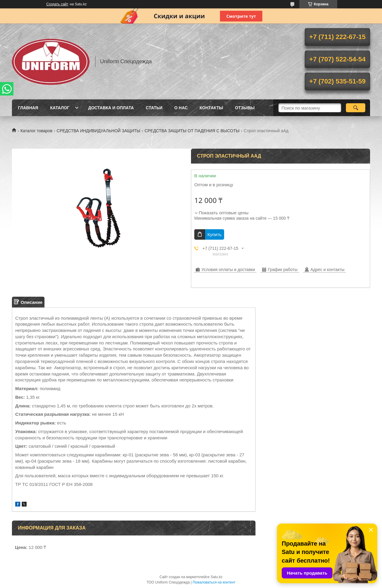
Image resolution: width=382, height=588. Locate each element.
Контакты (211, 108)
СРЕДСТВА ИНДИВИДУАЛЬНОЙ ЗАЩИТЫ (98, 131)
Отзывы (245, 108)
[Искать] (356, 108)
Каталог (60, 108)
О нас (181, 108)
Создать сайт (57, 4)
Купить (214, 234)
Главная (28, 108)
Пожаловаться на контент (214, 582)
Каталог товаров (36, 131)
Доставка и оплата (111, 108)
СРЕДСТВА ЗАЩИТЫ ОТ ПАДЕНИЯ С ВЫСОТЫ (192, 131)
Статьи (154, 108)
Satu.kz (216, 577)
